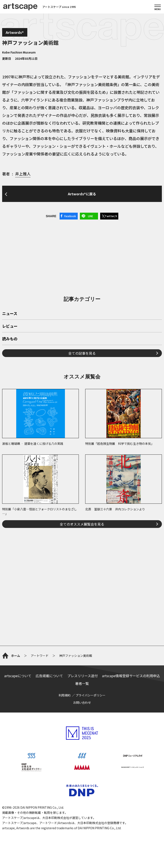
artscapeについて (18, 676)
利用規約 (64, 695)
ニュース (10, 314)
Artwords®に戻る (82, 194)
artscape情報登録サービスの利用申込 (131, 676)
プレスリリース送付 (83, 676)
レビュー (10, 326)
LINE (91, 216)
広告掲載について (49, 676)
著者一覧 (82, 683)
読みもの (10, 339)
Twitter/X (111, 216)
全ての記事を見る (82, 353)
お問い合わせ (82, 702)
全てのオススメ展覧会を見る (82, 524)
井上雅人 (23, 174)
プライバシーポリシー (91, 695)
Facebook (70, 216)
